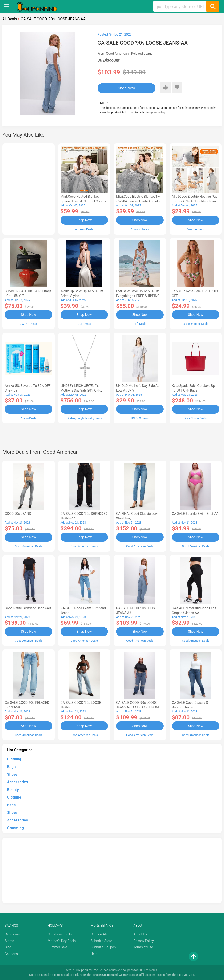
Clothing (14, 759)
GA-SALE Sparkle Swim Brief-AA (195, 514)
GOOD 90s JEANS (18, 514)
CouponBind (110, 975)
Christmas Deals (60, 934)
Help (94, 954)
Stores (9, 941)
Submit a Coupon (103, 947)
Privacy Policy (144, 941)
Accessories (17, 782)
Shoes (12, 774)
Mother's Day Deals (62, 941)
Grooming (15, 828)
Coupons (11, 954)
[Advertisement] (29, 188)
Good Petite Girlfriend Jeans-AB (28, 608)
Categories (13, 934)
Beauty (13, 790)
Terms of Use (143, 947)
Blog (8, 947)
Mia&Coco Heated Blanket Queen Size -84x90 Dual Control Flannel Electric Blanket (83, 201)
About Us (140, 934)
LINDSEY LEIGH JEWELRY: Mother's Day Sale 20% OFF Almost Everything (80, 390)
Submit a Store (101, 941)
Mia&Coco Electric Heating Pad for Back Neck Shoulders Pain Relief (195, 201)
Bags (11, 767)
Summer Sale (57, 947)
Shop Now (127, 88)
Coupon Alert (100, 934)
